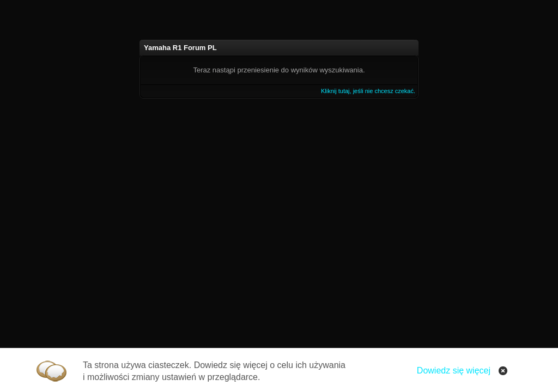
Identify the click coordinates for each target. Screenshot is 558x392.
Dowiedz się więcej (454, 370)
